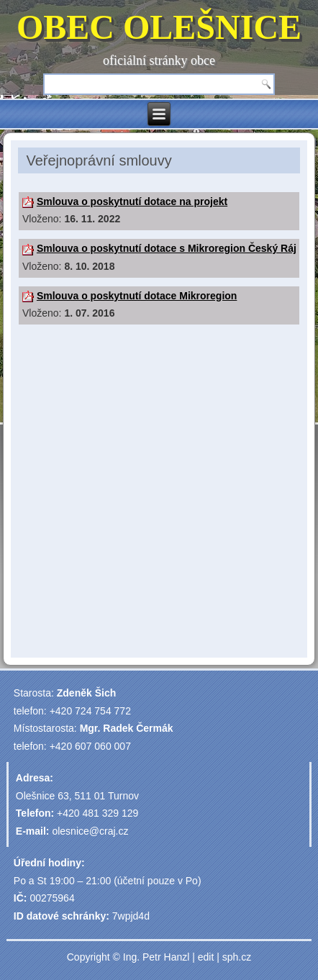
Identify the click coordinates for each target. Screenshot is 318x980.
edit (206, 957)
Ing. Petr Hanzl (156, 957)
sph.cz (237, 957)
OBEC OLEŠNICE (159, 27)
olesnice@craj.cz (90, 831)
